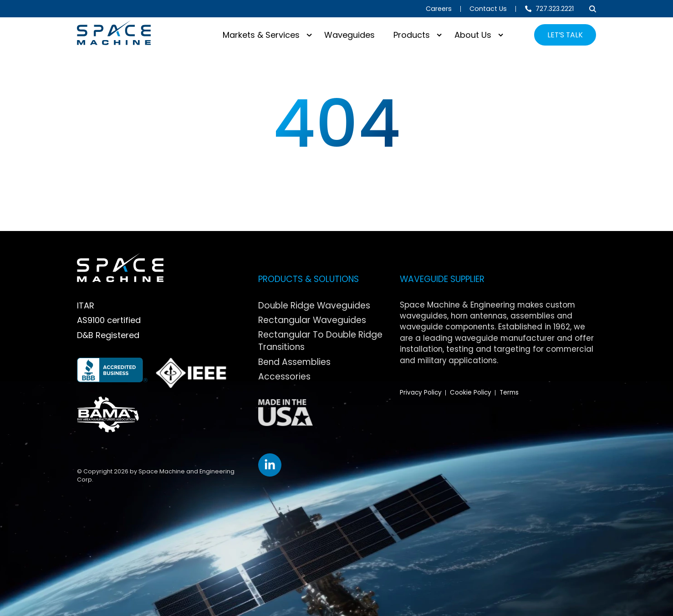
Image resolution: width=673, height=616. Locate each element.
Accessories (284, 377)
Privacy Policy (421, 393)
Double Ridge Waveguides (314, 305)
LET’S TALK (565, 35)
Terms (509, 393)
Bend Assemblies (294, 362)
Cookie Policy (471, 393)
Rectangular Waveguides (312, 320)
